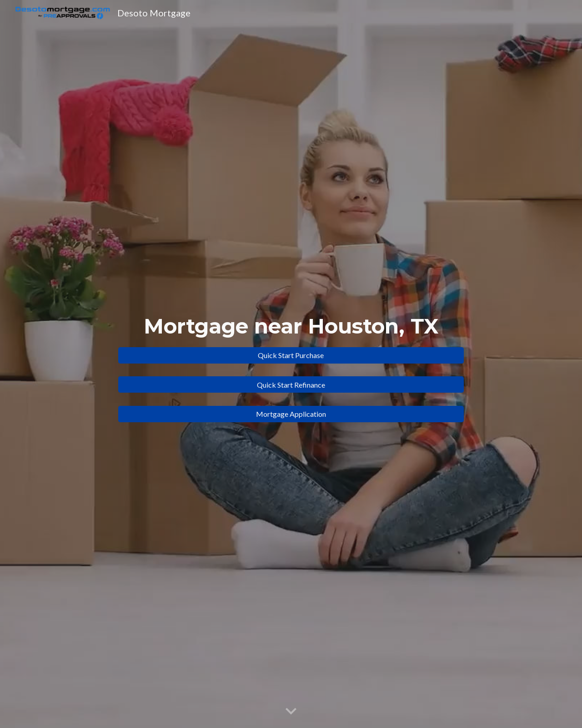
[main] (291, 326)
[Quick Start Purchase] (291, 355)
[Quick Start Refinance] (291, 385)
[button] (291, 712)
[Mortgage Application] (291, 414)
